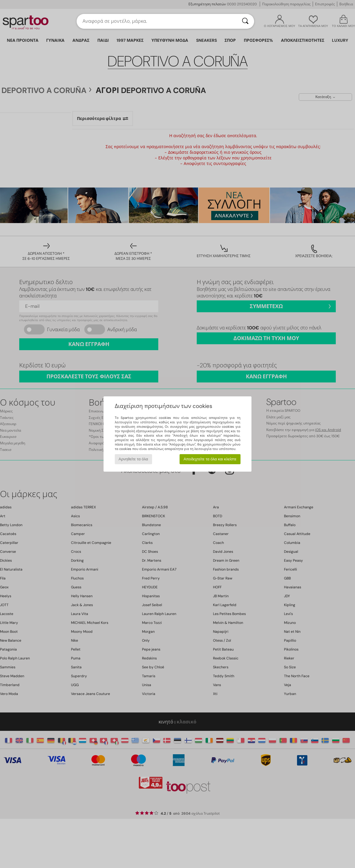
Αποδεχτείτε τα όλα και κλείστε (210, 459)
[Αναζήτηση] (245, 21)
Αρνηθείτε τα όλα (133, 459)
